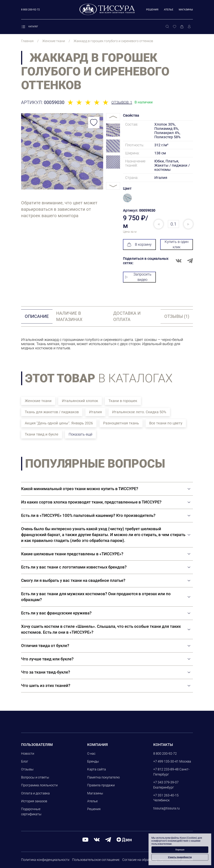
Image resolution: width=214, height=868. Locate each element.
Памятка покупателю (104, 777)
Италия (95, 412)
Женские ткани (38, 401)
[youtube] (85, 839)
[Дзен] (124, 839)
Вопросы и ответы (35, 777)
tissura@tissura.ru (166, 808)
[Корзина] (182, 27)
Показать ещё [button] (80, 434)
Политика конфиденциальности (45, 860)
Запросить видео (138, 277)
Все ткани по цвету (166, 423)
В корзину (139, 244)
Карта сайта (97, 769)
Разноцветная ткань (121, 423)
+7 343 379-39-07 (166, 782)
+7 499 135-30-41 (166, 761)
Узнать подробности (180, 857)
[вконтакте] (97, 839)
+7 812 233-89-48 (166, 769)
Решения (152, 10)
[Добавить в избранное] (94, 122)
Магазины (186, 10)
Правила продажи (101, 785)
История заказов (34, 801)
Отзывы (27, 769)
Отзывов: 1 (122, 102)
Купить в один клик (177, 244)
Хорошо (180, 850)
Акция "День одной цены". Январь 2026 (59, 423)
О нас (91, 753)
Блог (25, 761)
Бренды (93, 761)
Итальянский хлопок (80, 401)
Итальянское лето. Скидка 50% (139, 412)
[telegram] (108, 839)
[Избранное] (175, 27)
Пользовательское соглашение (96, 860)
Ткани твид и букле (42, 434)
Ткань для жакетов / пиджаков (52, 412)
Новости (28, 753)
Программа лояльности (39, 785)
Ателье (169, 10)
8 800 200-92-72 (165, 753)
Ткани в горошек (123, 401)
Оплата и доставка (35, 793)
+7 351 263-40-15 (166, 795)
